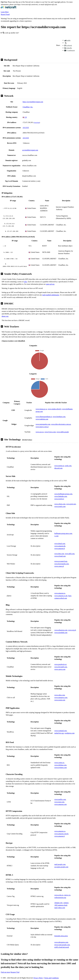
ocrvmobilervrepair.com (30, 150)
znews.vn (67, 895)
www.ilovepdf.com (61, 667)
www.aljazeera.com (61, 630)
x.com (56, 536)
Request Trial (15, 972)
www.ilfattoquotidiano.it (44, 417)
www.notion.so (59, 466)
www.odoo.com (60, 695)
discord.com (58, 468)
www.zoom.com (60, 700)
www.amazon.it (60, 836)
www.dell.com (70, 554)
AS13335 (26, 128)
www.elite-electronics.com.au (61, 424)
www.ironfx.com (60, 506)
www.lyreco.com (50, 432)
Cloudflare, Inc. (28, 107)
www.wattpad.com (61, 731)
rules (25, 282)
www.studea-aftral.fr (55, 409)
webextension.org (60, 898)
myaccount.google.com (62, 945)
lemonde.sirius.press (61, 936)
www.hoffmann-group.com (63, 494)
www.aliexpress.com (61, 942)
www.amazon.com (61, 804)
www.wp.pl (72, 630)
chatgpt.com (58, 903)
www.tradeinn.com (42, 419)
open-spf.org (50, 284)
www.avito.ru (59, 895)
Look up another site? (11, 33)
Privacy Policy (38, 978)
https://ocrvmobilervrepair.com (33, 102)
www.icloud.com (60, 556)
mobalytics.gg (59, 733)
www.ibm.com (59, 554)
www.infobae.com (60, 765)
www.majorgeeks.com (43, 424)
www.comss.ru (59, 763)
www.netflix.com (60, 799)
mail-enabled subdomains (51, 295)
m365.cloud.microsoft (62, 947)
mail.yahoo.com (60, 908)
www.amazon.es (60, 593)
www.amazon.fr (60, 549)
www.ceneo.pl (59, 566)
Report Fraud (5, 14)
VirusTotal (37, 123)
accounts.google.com (61, 867)
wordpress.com (69, 733)
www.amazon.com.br (61, 834)
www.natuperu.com (61, 698)
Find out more (6, 972)
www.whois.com (60, 504)
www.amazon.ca (60, 831)
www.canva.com (60, 669)
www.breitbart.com (59, 417)
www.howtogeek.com (62, 564)
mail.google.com (60, 864)
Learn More (5, 12)
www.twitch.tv (59, 499)
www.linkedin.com (61, 496)
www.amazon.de (60, 546)
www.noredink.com (61, 633)
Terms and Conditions (51, 978)
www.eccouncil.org (61, 561)
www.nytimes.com (61, 768)
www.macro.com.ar (42, 427)
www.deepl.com (60, 544)
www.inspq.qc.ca (41, 409)
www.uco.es (40, 432)
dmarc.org (5, 316)
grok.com (68, 466)
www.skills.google (63, 432)
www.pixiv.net (71, 504)
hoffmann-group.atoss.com (63, 533)
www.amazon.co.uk (61, 596)
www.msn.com (59, 802)
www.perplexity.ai (60, 664)
